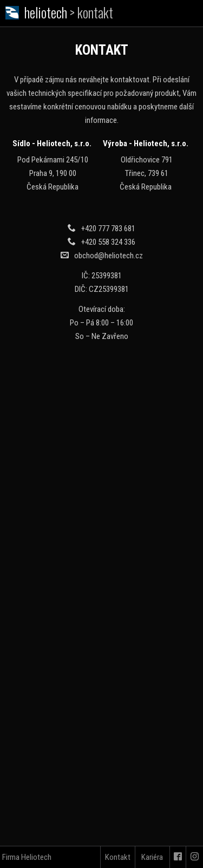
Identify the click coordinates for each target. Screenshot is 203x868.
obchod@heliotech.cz (109, 256)
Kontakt (118, 857)
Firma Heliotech (27, 857)
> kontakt (91, 12)
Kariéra (152, 857)
